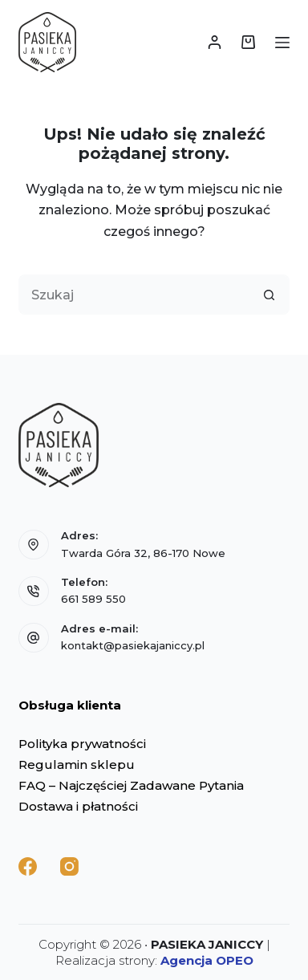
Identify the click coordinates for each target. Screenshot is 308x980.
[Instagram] (69, 866)
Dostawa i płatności (78, 806)
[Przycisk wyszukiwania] (269, 295)
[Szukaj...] (134, 295)
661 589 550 (93, 599)
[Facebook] (28, 866)
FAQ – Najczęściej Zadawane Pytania (131, 785)
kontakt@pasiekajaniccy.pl (133, 645)
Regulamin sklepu (77, 764)
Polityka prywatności (82, 744)
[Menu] (282, 43)
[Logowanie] (215, 42)
